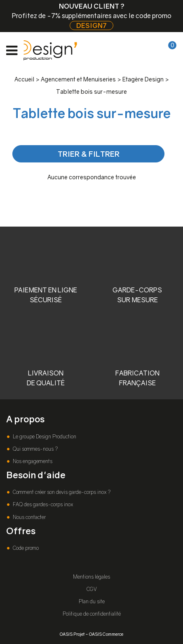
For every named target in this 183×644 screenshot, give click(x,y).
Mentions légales (91, 577)
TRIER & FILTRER (89, 154)
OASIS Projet (72, 634)
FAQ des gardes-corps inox (42, 504)
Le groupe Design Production (44, 437)
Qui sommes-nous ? (35, 449)
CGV (92, 589)
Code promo (25, 548)
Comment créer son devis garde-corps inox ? (61, 492)
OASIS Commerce (106, 634)
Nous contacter (29, 517)
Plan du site (92, 601)
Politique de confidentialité (92, 614)
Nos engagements (32, 461)
